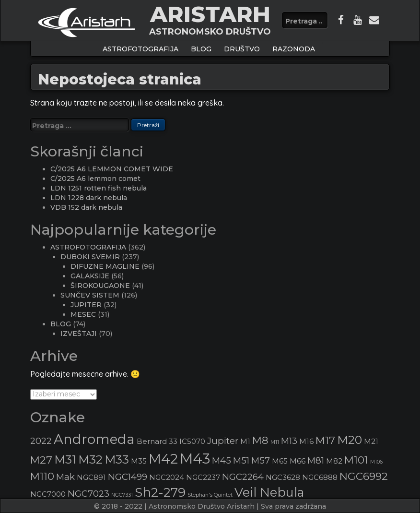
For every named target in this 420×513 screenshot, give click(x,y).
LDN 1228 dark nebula (89, 198)
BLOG (201, 49)
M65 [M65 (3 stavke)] (280, 461)
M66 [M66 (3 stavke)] (297, 461)
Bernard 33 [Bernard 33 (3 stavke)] (157, 441)
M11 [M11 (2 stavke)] (275, 442)
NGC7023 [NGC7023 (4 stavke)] (88, 494)
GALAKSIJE (90, 276)
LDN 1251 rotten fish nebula (99, 188)
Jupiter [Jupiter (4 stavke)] (223, 441)
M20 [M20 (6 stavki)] (350, 440)
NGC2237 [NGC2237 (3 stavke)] (203, 477)
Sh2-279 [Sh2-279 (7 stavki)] (160, 492)
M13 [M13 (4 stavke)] (289, 441)
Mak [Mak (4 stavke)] (65, 477)
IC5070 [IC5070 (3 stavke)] (192, 441)
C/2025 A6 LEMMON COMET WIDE (112, 169)
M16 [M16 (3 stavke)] (306, 441)
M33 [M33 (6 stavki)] (117, 459)
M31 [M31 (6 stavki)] (65, 459)
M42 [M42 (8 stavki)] (163, 459)
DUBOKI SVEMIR (90, 257)
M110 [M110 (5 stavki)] (42, 476)
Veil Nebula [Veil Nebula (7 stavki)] (269, 492)
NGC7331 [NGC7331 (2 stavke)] (122, 495)
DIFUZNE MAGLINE (105, 266)
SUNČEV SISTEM (90, 295)
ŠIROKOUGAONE (100, 286)
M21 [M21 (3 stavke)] (371, 441)
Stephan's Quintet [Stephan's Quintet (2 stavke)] (210, 495)
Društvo (242, 49)
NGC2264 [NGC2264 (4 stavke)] (243, 477)
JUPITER (86, 305)
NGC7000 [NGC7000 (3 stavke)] (48, 494)
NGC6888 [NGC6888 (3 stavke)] (320, 477)
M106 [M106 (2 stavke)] (376, 462)
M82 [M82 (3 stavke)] (334, 461)
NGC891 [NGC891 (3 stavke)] (91, 477)
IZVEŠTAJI (79, 334)
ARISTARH (210, 14)
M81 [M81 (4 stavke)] (316, 460)
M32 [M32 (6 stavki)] (90, 459)
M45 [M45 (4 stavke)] (222, 460)
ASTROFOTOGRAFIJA (140, 49)
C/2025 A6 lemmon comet (95, 179)
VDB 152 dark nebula (86, 207)
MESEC (83, 314)
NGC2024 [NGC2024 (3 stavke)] (167, 477)
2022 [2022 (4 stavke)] (41, 441)
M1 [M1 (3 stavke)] (245, 441)
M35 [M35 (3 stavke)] (139, 461)
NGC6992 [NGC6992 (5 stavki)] (364, 476)
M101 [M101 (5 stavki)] (356, 460)
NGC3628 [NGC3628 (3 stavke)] (283, 477)
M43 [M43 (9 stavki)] (195, 459)
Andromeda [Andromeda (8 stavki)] (94, 439)
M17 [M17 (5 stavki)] (325, 440)
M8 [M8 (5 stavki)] (260, 440)
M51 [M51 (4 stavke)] (241, 460)
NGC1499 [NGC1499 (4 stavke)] (128, 477)
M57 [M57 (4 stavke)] (261, 460)
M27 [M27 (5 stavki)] (41, 460)
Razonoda (294, 49)
